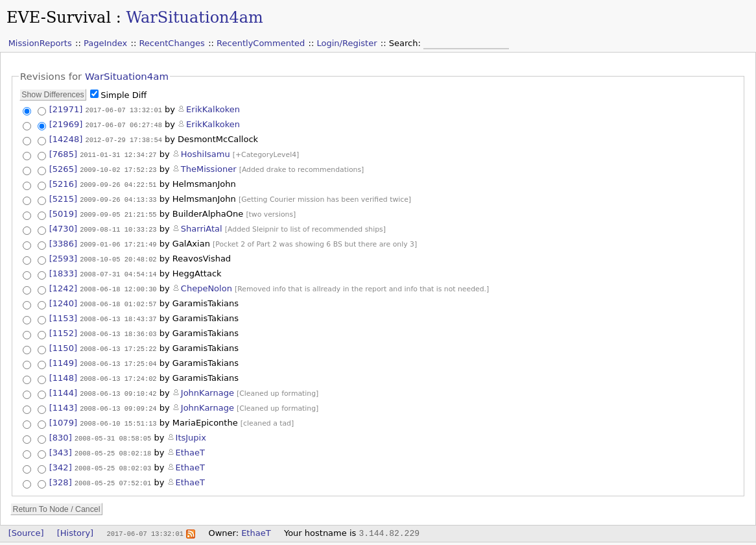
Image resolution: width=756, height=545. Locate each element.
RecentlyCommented (261, 43)
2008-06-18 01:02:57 (118, 300)
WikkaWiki (735, 539)
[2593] (63, 256)
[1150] (63, 342)
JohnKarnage (207, 385)
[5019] (63, 211)
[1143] (63, 400)
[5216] (63, 182)
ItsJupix (191, 430)
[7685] (63, 152)
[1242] (63, 285)
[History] (75, 523)
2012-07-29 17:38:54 (123, 138)
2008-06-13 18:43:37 (118, 314)
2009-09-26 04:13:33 (118, 197)
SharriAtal (202, 226)
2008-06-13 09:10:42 (118, 385)
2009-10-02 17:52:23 (118, 167)
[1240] (63, 299)
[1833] (63, 270)
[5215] (63, 196)
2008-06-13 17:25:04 (118, 357)
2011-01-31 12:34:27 (118, 152)
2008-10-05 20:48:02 (118, 256)
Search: (406, 43)
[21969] (66, 124)
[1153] (63, 314)
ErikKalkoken (213, 109)
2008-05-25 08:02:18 (113, 444)
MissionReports (40, 43)
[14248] (66, 138)
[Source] (26, 523)
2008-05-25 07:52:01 (113, 473)
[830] (61, 430)
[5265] (63, 167)
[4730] (63, 226)
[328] (61, 473)
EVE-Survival (59, 18)
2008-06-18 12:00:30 (118, 285)
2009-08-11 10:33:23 (118, 226)
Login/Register (347, 43)
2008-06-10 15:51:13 (118, 415)
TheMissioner (209, 167)
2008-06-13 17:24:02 (118, 371)
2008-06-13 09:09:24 (118, 400)
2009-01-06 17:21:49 (118, 241)
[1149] (63, 357)
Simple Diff (124, 95)
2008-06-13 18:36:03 (118, 328)
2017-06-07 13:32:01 (123, 110)
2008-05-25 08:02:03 (113, 459)
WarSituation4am (194, 18)
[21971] (66, 109)
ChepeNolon (207, 285)
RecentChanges (171, 43)
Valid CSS (652, 539)
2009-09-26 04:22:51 (118, 182)
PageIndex (105, 43)
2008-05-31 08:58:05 (113, 430)
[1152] (63, 328)
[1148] (63, 371)
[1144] (63, 385)
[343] (61, 444)
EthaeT (190, 444)
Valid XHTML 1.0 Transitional (580, 539)
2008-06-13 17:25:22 (118, 343)
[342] (61, 458)
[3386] (63, 241)
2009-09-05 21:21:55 (118, 212)
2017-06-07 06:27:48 (123, 124)
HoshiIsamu (206, 152)
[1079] (63, 415)
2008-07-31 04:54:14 (118, 271)
